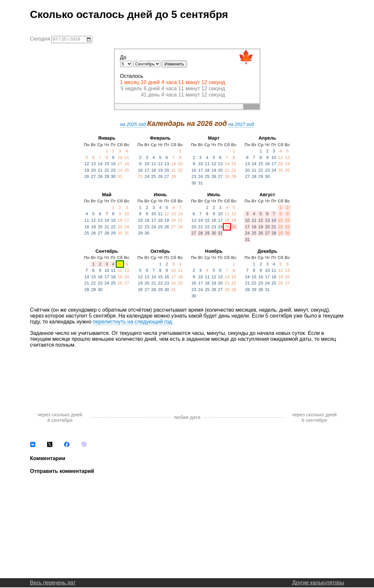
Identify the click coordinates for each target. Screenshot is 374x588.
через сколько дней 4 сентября (60, 418)
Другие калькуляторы (318, 583)
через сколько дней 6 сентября (314, 418)
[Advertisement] (187, 374)
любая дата (187, 418)
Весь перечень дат (53, 583)
